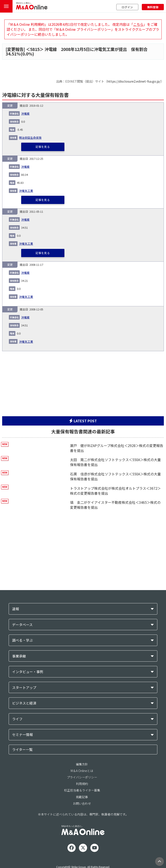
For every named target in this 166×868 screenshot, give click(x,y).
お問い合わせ (82, 803)
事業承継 (19, 656)
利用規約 (82, 784)
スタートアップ (24, 688)
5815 (35, 49)
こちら (138, 24)
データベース (22, 625)
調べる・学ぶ (22, 640)
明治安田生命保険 (30, 138)
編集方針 (82, 764)
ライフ (17, 719)
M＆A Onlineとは (82, 771)
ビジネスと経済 (24, 703)
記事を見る (43, 147)
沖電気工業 (26, 191)
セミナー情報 (22, 735)
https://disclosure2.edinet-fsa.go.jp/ (134, 81)
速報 (16, 609)
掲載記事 (82, 797)
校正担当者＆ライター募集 (82, 790)
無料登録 (153, 7)
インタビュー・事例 (28, 672)
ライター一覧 (22, 749)
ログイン (127, 7)
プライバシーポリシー (82, 777)
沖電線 (25, 113)
